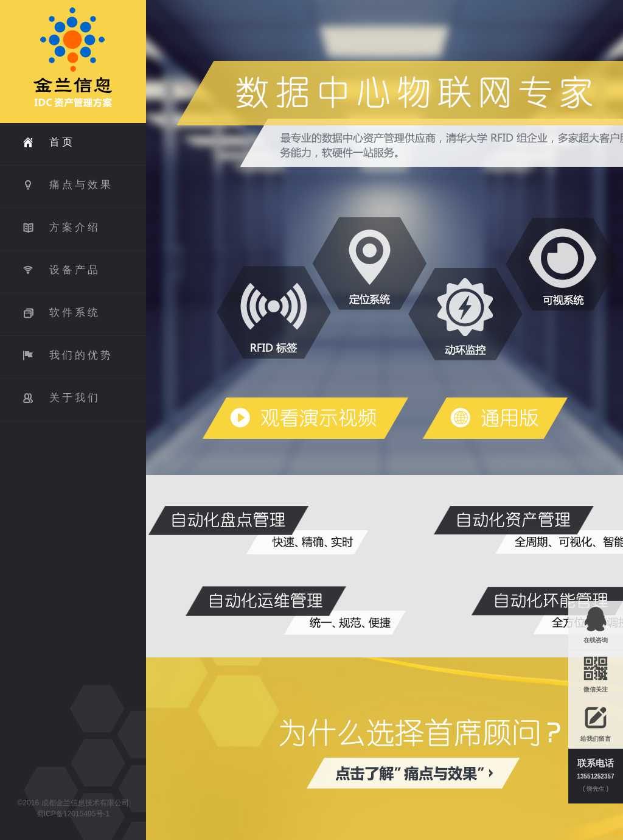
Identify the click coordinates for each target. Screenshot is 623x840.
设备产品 (75, 270)
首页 (62, 142)
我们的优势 (81, 355)
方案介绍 (75, 227)
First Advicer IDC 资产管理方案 (73, 61)
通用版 (495, 418)
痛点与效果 (81, 185)
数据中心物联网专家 (305, 418)
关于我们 (75, 398)
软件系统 (75, 313)
